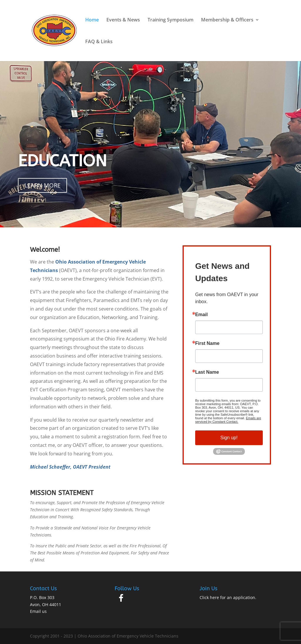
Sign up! (229, 438)
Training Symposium (170, 20)
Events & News (123, 20)
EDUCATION (62, 161)
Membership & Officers (227, 20)
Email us (38, 611)
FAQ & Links (99, 42)
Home (92, 20)
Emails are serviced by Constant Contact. (228, 420)
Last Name (207, 372)
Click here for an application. (228, 597)
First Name (207, 343)
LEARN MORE (42, 185)
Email (201, 315)
